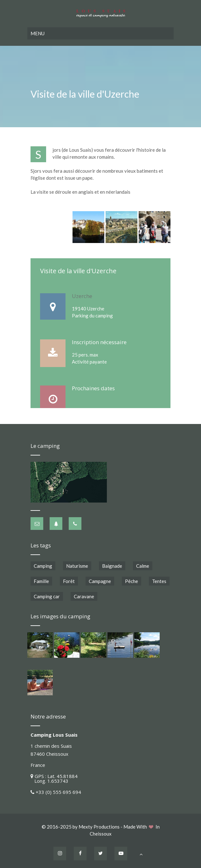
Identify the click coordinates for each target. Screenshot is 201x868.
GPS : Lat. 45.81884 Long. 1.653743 (54, 778)
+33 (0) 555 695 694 (58, 792)
